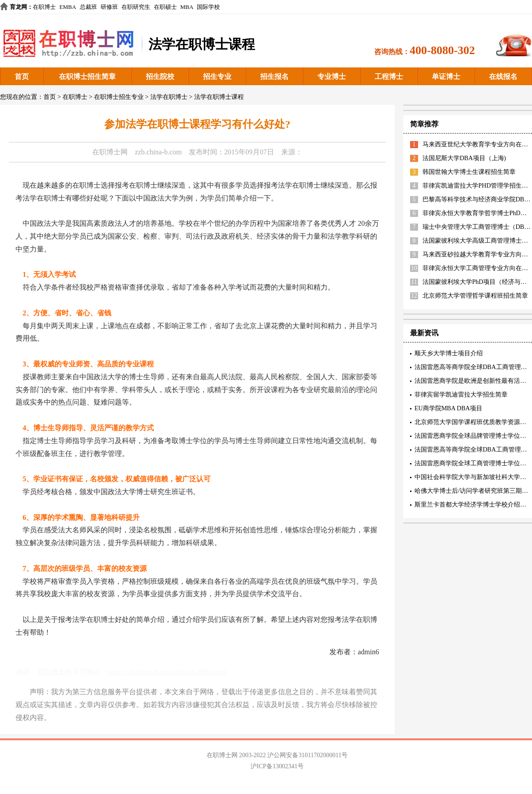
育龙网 (18, 7)
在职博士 (44, 7)
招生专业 (217, 77)
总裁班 (88, 7)
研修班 (109, 7)
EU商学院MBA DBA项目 (448, 408)
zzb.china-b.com (158, 152)
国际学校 (208, 7)
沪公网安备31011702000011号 (307, 755)
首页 (22, 77)
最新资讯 (424, 333)
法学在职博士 (169, 97)
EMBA (68, 7)
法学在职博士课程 (219, 97)
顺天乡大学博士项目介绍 (449, 353)
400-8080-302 (442, 50)
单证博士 (446, 77)
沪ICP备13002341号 (277, 766)
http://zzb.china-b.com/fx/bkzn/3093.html (167, 672)
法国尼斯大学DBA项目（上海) (464, 158)
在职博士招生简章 (87, 77)
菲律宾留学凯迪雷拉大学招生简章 (461, 395)
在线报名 (503, 77)
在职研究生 (136, 7)
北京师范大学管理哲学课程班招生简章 (475, 296)
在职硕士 (165, 7)
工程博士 (389, 77)
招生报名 (274, 77)
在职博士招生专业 (119, 97)
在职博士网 (110, 152)
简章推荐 (424, 124)
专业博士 (332, 77)
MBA (187, 7)
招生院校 (160, 77)
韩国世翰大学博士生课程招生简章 (469, 172)
